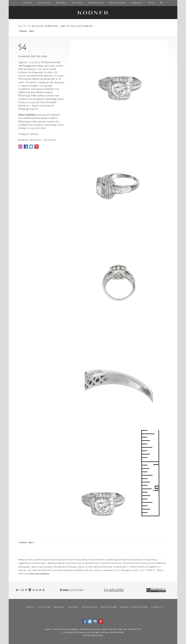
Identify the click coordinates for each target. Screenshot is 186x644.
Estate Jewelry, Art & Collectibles (63, 26)
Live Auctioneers (72, 590)
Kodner (93, 13)
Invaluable (114, 590)
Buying (59, 607)
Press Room (109, 607)
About (30, 607)
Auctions (44, 607)
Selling (73, 607)
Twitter (31, 147)
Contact (157, 607)
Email (20, 147)
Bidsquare (30, 590)
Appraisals (90, 607)
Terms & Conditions (134, 607)
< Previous (23, 31)
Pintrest (37, 147)
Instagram (95, 621)
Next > (32, 31)
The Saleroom (156, 590)
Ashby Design (96, 635)
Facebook (26, 147)
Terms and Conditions (39, 574)
